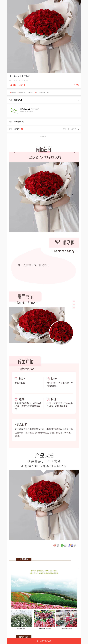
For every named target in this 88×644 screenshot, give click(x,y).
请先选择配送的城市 (44, 641)
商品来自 (26, 109)
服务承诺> (35, 109)
